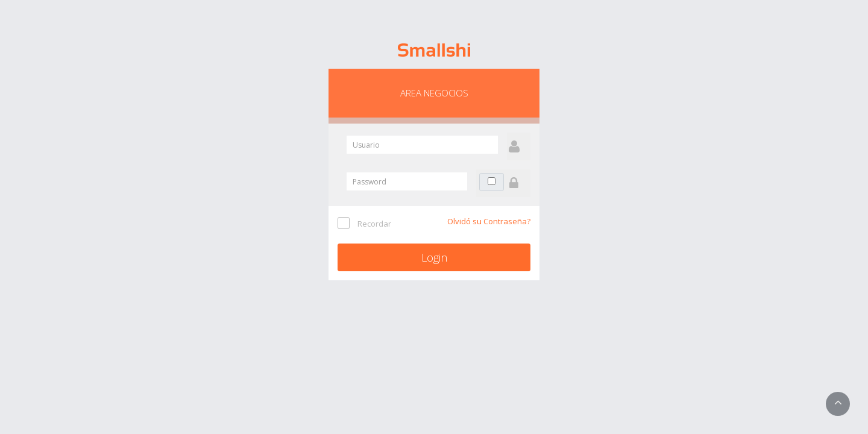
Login (434, 257)
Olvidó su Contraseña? (489, 221)
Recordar (374, 224)
